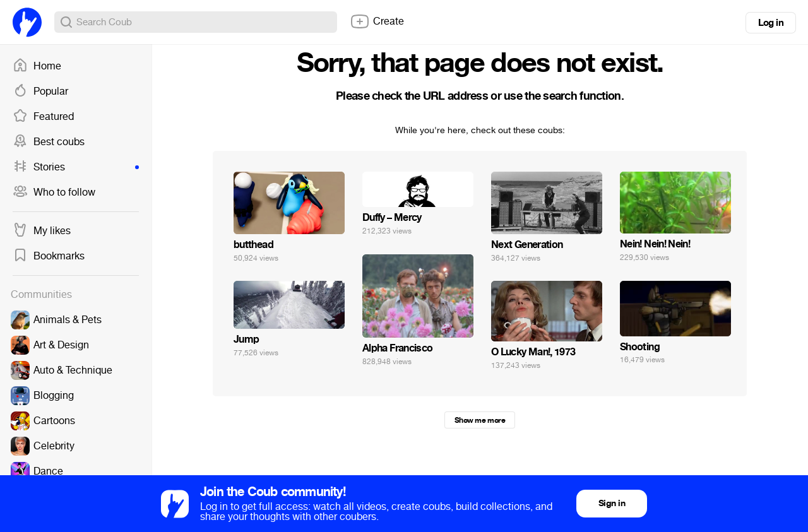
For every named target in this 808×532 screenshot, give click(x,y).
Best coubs (49, 142)
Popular (40, 92)
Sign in (612, 503)
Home (37, 66)
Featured (43, 117)
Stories (76, 167)
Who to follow (54, 192)
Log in (771, 23)
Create (377, 21)
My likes (42, 231)
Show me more (480, 420)
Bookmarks (49, 256)
